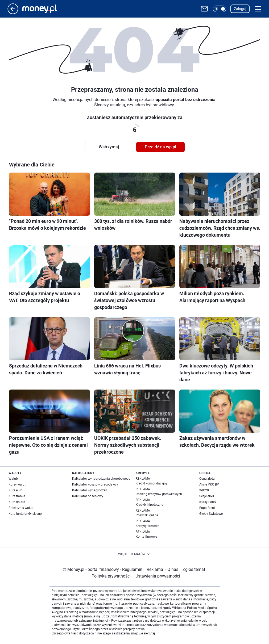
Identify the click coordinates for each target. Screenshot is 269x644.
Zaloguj (240, 9)
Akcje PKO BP (209, 484)
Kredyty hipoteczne (149, 505)
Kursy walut (17, 484)
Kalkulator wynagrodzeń (90, 490)
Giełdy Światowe (211, 514)
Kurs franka (17, 496)
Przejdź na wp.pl (160, 147)
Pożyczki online (147, 515)
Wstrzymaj (109, 147)
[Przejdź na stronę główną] (13, 13)
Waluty (14, 479)
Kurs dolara (17, 502)
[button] (220, 9)
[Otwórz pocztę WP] (204, 9)
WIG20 (204, 490)
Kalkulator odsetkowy (88, 496)
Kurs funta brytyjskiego (25, 514)
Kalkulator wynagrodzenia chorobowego (101, 479)
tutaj (152, 633)
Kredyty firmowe (147, 526)
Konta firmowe (146, 537)
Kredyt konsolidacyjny (152, 483)
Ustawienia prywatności (157, 576)
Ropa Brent (207, 508)
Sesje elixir (207, 496)
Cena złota (207, 479)
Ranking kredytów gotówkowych (159, 494)
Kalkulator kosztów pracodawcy (95, 484)
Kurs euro (15, 490)
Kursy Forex (208, 502)
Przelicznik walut (21, 508)
